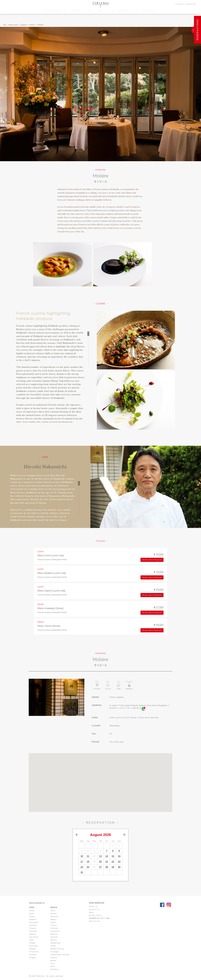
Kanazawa (34, 922)
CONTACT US (125, 11)
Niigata (33, 958)
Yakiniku (54, 937)
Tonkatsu (55, 969)
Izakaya (54, 958)
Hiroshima (34, 952)
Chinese (54, 928)
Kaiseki (54, 913)
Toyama (33, 928)
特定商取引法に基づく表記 (101, 918)
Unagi (53, 946)
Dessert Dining (57, 949)
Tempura (54, 916)
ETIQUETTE (149, 11)
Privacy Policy (96, 915)
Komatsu (33, 925)
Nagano (33, 949)
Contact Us (95, 909)
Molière (40, 25)
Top (4, 25)
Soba (53, 966)
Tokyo (32, 911)
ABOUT (76, 11)
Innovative (55, 931)
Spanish (54, 934)
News (92, 912)
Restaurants (13, 25)
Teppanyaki (56, 943)
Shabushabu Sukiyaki (61, 955)
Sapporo (24, 25)
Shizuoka (34, 946)
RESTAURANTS (52, 11)
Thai (52, 963)
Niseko (33, 943)
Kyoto (32, 913)
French (32, 25)
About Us (94, 906)
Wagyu (54, 919)
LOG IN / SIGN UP (185, 4)
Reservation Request (152, 560)
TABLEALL (100, 5)
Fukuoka (33, 931)
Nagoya (33, 934)
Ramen (54, 960)
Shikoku (33, 955)
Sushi (53, 911)
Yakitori (54, 940)
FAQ (101, 11)
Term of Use (95, 921)
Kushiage (55, 952)
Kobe (32, 940)
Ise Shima (34, 937)
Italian (53, 922)
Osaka (32, 916)
